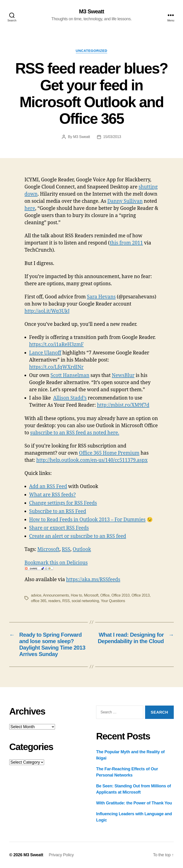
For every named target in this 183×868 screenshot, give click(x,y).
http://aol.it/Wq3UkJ (47, 311)
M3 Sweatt (91, 12)
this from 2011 (126, 243)
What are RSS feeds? (52, 495)
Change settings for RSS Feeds (63, 503)
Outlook (82, 549)
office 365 (39, 601)
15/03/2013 (112, 137)
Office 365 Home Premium (109, 453)
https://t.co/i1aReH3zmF (56, 345)
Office (105, 595)
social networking (85, 601)
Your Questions (113, 601)
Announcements (56, 595)
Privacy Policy (61, 855)
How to (76, 595)
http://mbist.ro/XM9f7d (123, 405)
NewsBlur (123, 375)
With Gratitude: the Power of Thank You (134, 803)
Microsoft (49, 549)
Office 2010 (120, 595)
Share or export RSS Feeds (59, 528)
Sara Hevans (101, 297)
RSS (66, 549)
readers (54, 601)
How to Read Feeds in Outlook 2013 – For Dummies (87, 520)
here (30, 208)
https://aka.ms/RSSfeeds (93, 580)
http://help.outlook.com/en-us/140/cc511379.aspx (92, 460)
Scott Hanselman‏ (70, 375)
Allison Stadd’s (70, 398)
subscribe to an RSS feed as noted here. (75, 433)
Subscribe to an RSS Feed (58, 511)
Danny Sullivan (125, 201)
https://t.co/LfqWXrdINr (56, 367)
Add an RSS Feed (48, 487)
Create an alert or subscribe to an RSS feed (78, 536)
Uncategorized (92, 51)
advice (36, 595)
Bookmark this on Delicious (56, 563)
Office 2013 (141, 595)
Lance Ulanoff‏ (45, 353)
